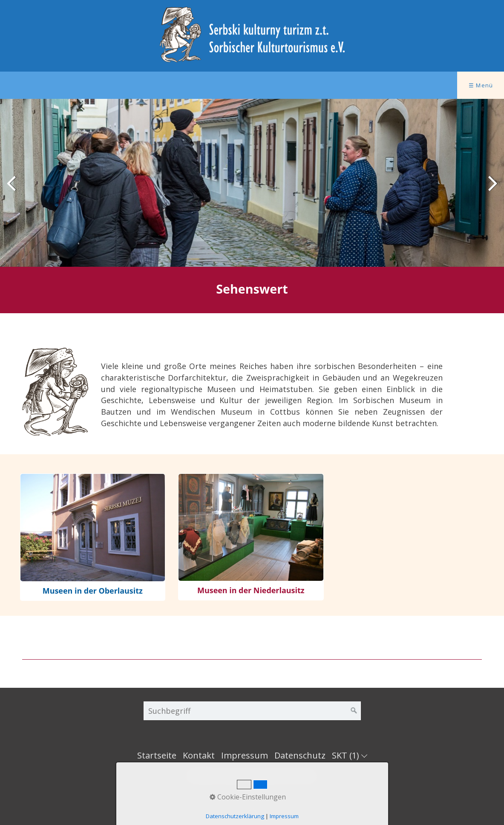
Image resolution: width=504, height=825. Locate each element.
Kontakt (199, 755)
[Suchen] (354, 711)
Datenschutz (300, 755)
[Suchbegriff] (252, 711)
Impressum (245, 755)
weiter (491, 190)
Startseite (157, 755)
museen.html (93, 537)
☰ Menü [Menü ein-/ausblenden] (481, 85)
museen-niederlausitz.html (251, 537)
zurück (13, 190)
